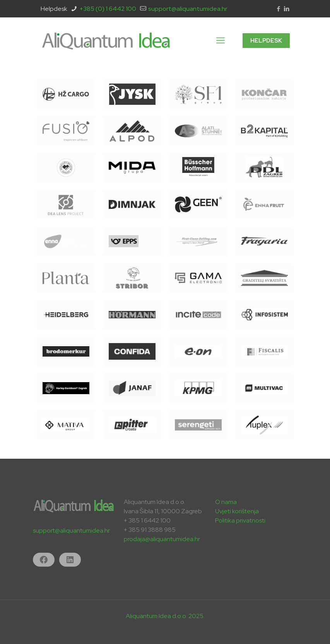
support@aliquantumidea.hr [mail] (188, 9)
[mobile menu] (221, 41)
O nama (226, 502)
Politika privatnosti (240, 520)
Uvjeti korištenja (237, 511)
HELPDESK (266, 41)
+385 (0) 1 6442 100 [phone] (108, 9)
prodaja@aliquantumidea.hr (162, 539)
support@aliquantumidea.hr (71, 530)
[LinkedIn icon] (287, 9)
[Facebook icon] (279, 9)
